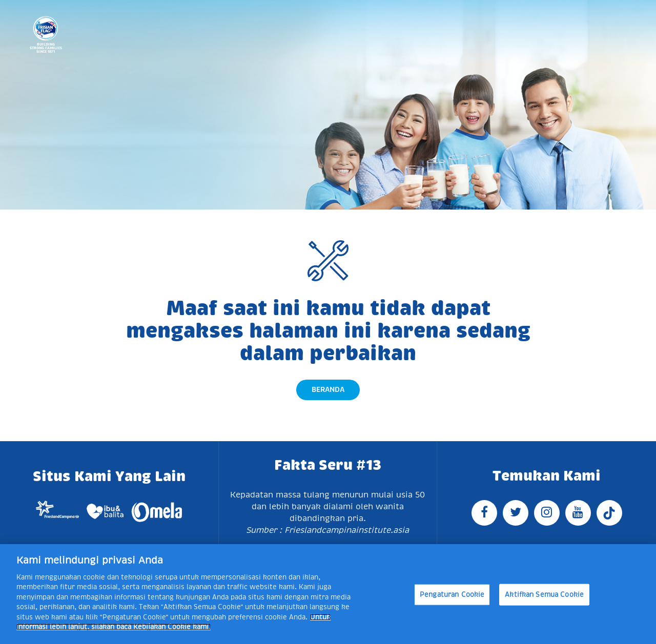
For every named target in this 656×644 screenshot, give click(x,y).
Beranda (328, 389)
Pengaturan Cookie (452, 595)
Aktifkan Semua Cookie (544, 595)
